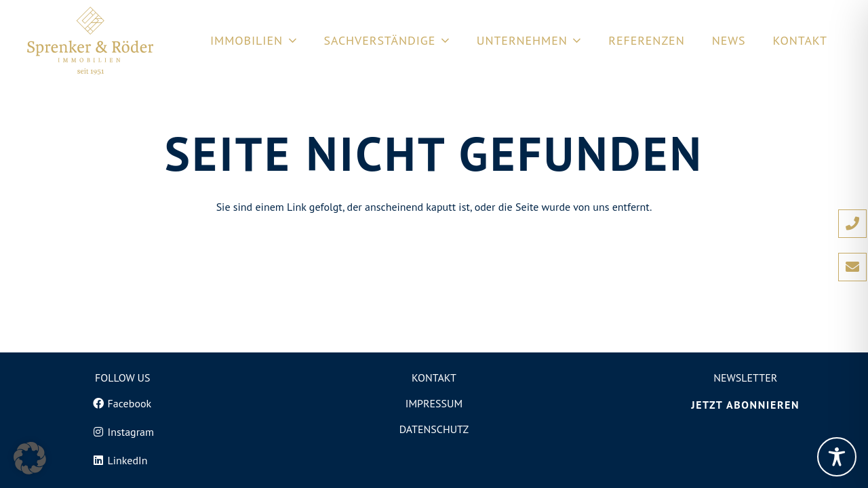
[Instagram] (123, 432)
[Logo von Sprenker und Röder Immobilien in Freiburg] (90, 41)
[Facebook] (123, 403)
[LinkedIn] (123, 460)
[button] (30, 458)
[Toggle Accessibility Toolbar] (837, 457)
